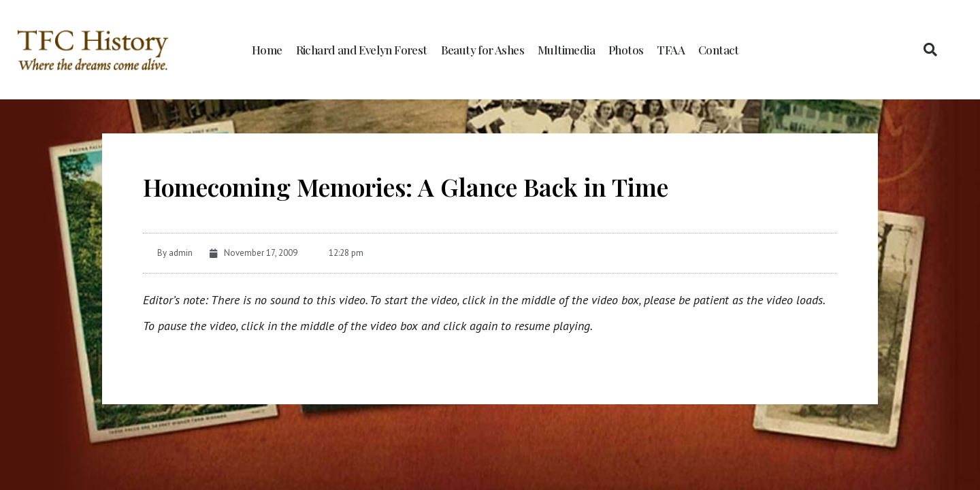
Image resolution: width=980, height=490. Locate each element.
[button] (930, 50)
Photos (626, 50)
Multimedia (566, 50)
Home (267, 50)
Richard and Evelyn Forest (362, 50)
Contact (719, 50)
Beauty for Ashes (483, 50)
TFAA (671, 50)
